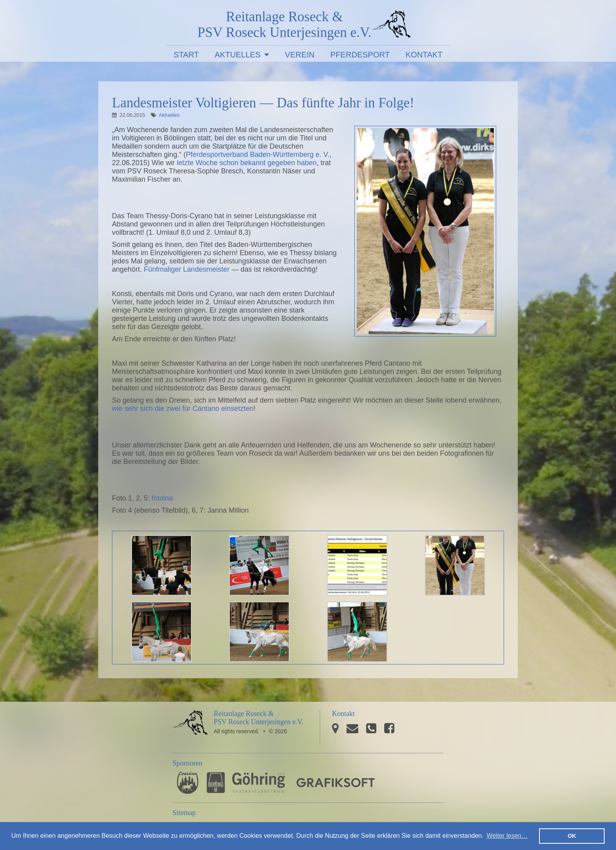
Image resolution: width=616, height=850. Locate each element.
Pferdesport (360, 55)
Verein (300, 55)
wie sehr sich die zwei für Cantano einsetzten (183, 408)
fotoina (162, 498)
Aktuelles (237, 55)
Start (186, 55)
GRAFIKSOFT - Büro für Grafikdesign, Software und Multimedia (336, 783)
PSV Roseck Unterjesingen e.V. (391, 26)
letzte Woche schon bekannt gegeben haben (247, 163)
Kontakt (424, 55)
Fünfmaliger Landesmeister (187, 269)
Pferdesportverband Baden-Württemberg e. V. (258, 155)
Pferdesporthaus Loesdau (188, 783)
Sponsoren (187, 763)
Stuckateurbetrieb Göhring (246, 783)
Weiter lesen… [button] (507, 836)
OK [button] (572, 836)
